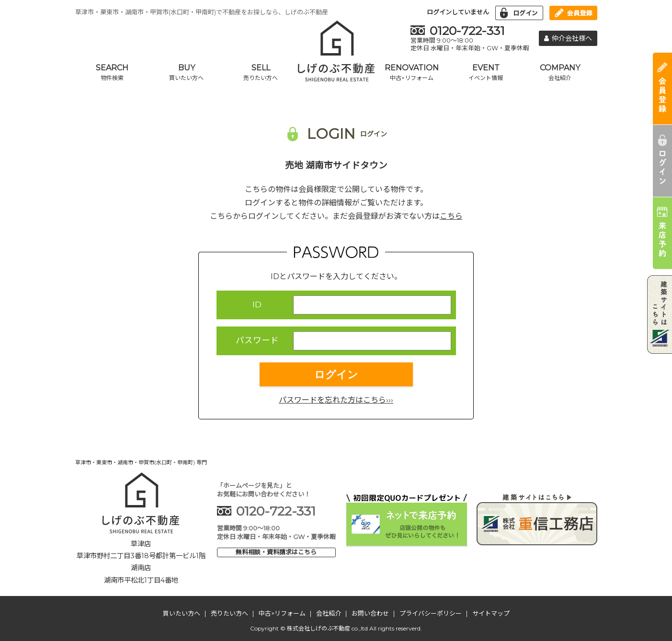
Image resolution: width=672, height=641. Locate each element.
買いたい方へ (182, 613)
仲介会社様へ (568, 38)
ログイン (336, 375)
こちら (451, 216)
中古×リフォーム (282, 613)
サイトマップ (491, 613)
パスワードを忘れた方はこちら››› (336, 400)
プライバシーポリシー (431, 613)
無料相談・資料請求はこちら (276, 552)
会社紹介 (329, 613)
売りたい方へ (229, 613)
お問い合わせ (370, 613)
